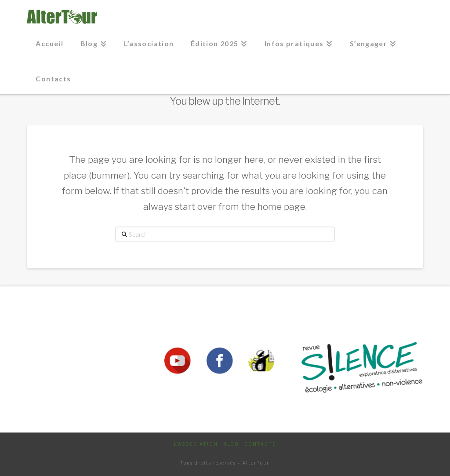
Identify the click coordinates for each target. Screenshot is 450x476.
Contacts (260, 444)
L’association (196, 444)
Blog (231, 444)
